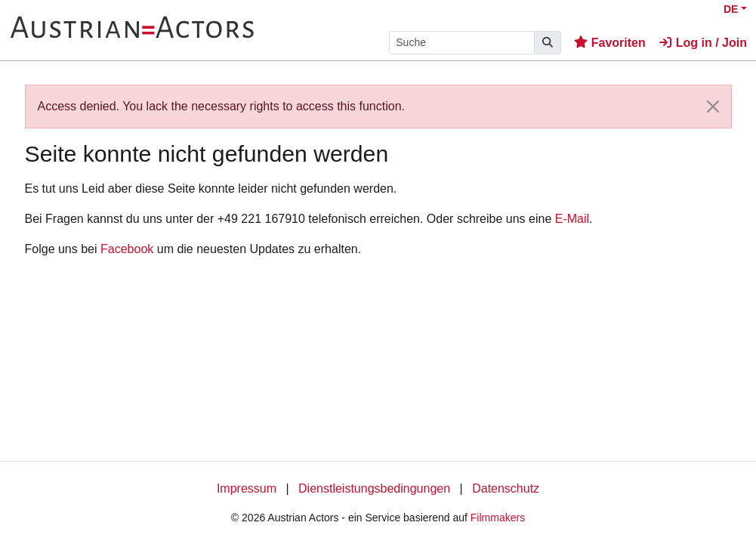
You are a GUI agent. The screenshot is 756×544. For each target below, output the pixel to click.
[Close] (713, 107)
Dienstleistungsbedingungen (374, 488)
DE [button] (731, 9)
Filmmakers (498, 518)
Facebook (127, 249)
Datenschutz (506, 488)
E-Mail (572, 219)
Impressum (247, 488)
